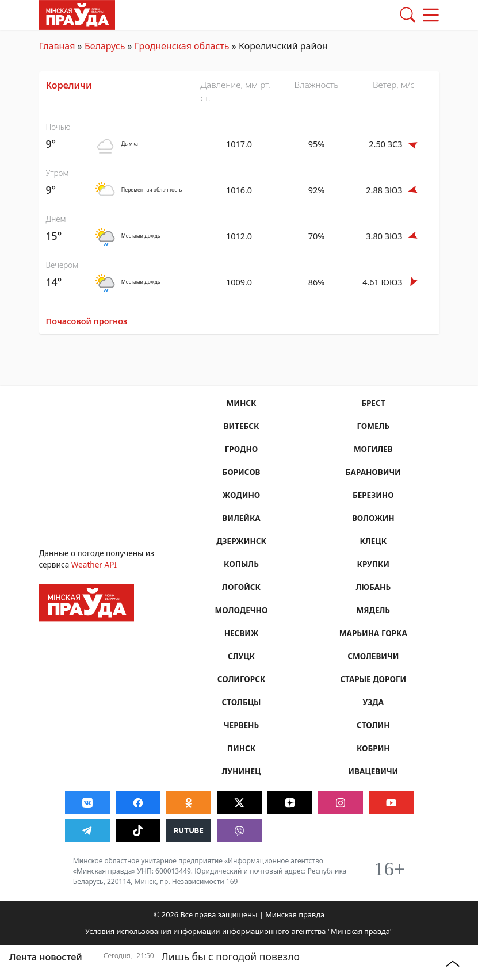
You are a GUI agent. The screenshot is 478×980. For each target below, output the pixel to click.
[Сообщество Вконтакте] (87, 803)
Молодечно (241, 610)
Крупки (373, 564)
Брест (373, 403)
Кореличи (69, 85)
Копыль (241, 564)
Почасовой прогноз (87, 321)
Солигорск (241, 679)
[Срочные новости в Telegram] (87, 830)
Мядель (373, 610)
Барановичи (373, 472)
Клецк (373, 541)
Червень (242, 725)
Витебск (241, 426)
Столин (373, 725)
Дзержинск (241, 541)
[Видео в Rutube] (189, 830)
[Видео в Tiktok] (138, 830)
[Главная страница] (77, 14)
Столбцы (241, 702)
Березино (373, 495)
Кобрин (373, 748)
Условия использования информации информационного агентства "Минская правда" (239, 931)
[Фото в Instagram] (341, 803)
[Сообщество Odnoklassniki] (189, 803)
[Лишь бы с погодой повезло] (269, 963)
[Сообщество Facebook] (138, 803)
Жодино (241, 495)
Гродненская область (182, 46)
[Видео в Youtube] (391, 803)
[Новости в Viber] (239, 830)
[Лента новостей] (52, 957)
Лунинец (241, 771)
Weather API (94, 564)
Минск (241, 403)
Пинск (242, 748)
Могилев (373, 449)
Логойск (241, 587)
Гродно (241, 449)
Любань (373, 587)
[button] (408, 15)
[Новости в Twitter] (239, 803)
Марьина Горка (373, 633)
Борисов (241, 472)
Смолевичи (373, 656)
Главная (57, 46)
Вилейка (241, 518)
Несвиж (241, 633)
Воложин (373, 518)
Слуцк (241, 656)
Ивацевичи (373, 771)
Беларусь (105, 46)
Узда (373, 702)
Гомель (373, 426)
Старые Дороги (373, 679)
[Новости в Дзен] (290, 803)
